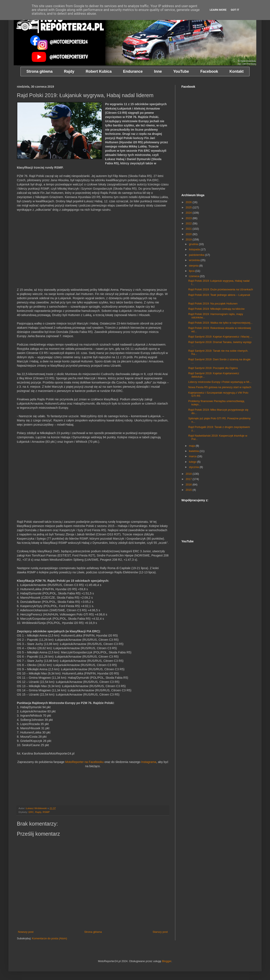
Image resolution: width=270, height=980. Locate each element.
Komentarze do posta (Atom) (50, 938)
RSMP (46, 812)
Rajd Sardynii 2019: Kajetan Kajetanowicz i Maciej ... (220, 337)
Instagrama (149, 762)
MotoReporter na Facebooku (84, 762)
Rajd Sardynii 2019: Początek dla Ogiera (213, 368)
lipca (192, 271)
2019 (189, 239)
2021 (189, 229)
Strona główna (93, 932)
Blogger (167, 961)
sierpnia (194, 266)
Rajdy (38, 812)
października (197, 255)
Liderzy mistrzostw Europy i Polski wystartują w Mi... (220, 382)
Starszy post (160, 932)
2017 (189, 479)
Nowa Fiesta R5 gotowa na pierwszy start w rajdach (220, 387)
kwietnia (194, 451)
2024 (189, 213)
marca (193, 456)
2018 (189, 474)
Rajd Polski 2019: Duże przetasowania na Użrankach (220, 289)
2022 (189, 223)
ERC (31, 812)
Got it (235, 10)
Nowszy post (26, 932)
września (195, 260)
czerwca (194, 276)
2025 (189, 207)
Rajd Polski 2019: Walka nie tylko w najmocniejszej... (220, 323)
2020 (189, 234)
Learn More (218, 10)
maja (192, 446)
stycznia (194, 467)
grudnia (194, 244)
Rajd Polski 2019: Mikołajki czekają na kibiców (216, 309)
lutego (193, 462)
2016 (189, 485)
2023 (189, 218)
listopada (195, 249)
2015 (189, 490)
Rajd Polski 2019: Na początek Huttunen (213, 304)
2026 (189, 202)
